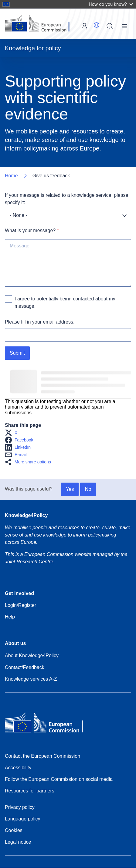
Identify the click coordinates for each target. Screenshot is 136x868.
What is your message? (30, 230)
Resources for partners (30, 791)
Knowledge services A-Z (31, 679)
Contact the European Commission (42, 756)
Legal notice (18, 842)
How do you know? (111, 4)
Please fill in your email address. (40, 322)
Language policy (23, 819)
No (88, 489)
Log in (84, 26)
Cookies (14, 830)
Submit (17, 353)
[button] (97, 25)
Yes (70, 489)
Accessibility (18, 768)
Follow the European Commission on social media (59, 779)
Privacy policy (20, 807)
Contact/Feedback (25, 667)
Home (11, 176)
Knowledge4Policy (26, 515)
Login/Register (20, 605)
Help (10, 617)
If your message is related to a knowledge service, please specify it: (67, 199)
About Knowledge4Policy (32, 655)
